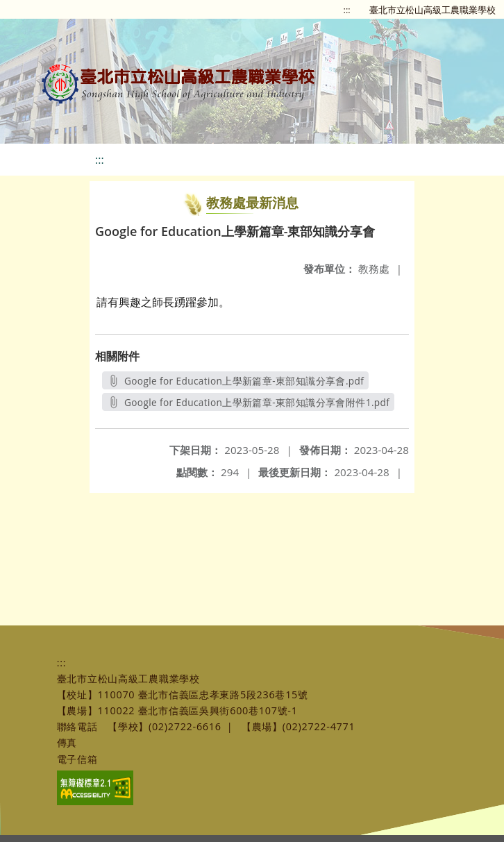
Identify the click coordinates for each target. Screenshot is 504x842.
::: (347, 10)
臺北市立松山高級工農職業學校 (432, 10)
